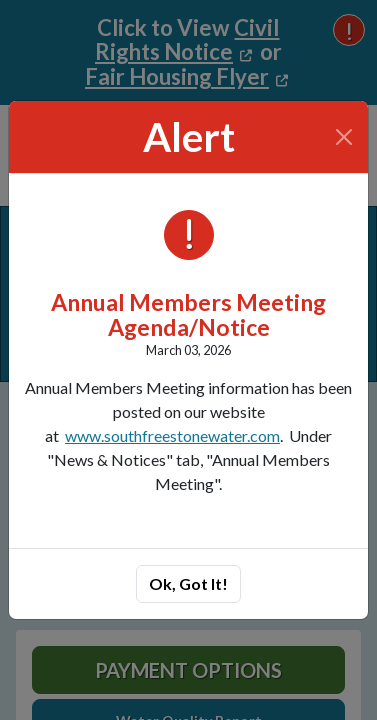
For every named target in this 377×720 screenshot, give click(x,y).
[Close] (344, 137)
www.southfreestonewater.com (172, 435)
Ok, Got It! (188, 583)
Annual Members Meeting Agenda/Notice (188, 314)
